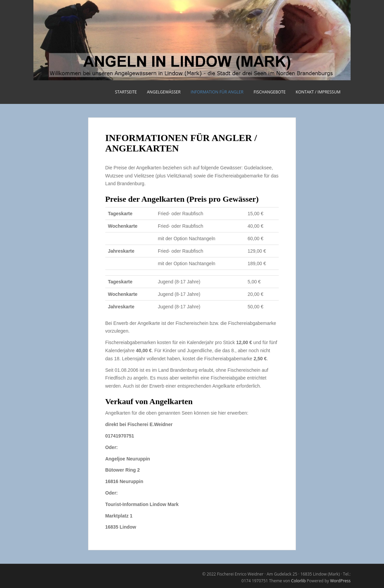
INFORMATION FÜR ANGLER (217, 92)
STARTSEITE (126, 92)
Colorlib (298, 581)
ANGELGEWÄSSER (164, 92)
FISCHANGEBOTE (269, 92)
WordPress (340, 581)
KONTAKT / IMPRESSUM (318, 92)
